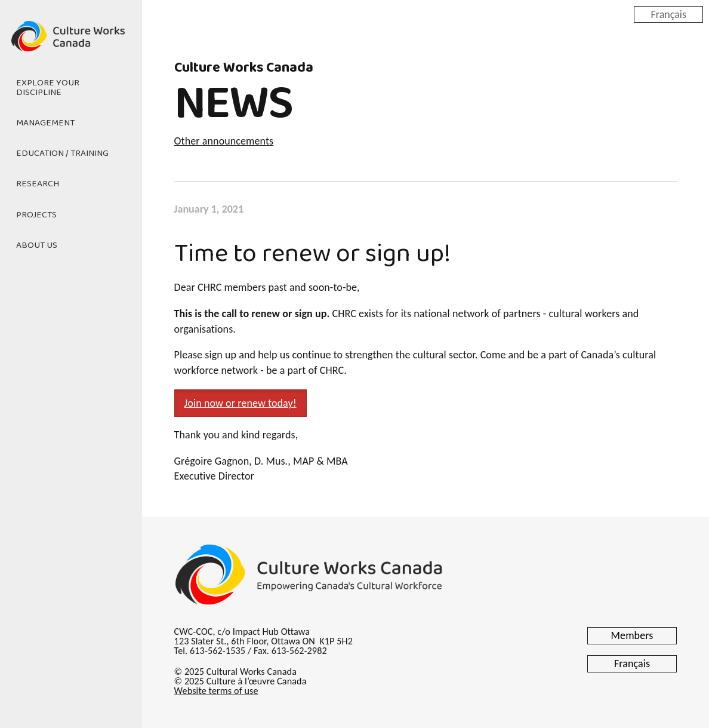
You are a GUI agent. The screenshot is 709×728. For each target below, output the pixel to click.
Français (668, 14)
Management (45, 123)
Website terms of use (216, 691)
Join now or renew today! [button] (241, 403)
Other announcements (224, 141)
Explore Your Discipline (48, 87)
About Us (37, 245)
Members (632, 635)
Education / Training (62, 153)
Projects (36, 215)
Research (38, 184)
